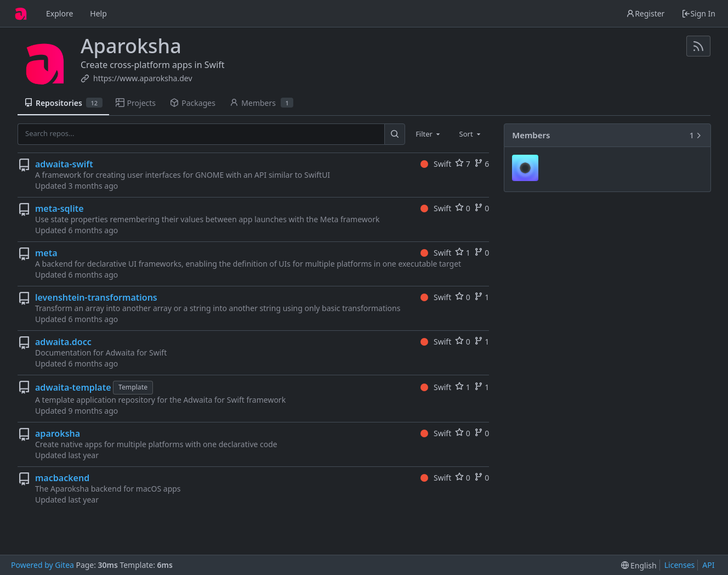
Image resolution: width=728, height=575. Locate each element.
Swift (436, 164)
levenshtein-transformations (96, 297)
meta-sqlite (59, 208)
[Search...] (395, 134)
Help (98, 13)
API (708, 565)
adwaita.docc (63, 342)
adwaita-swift (64, 164)
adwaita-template (73, 387)
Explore (59, 13)
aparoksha (58, 433)
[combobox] (429, 134)
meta (46, 253)
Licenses (680, 565)
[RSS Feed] (698, 46)
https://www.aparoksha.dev (143, 78)
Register (645, 13)
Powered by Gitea (42, 565)
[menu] (639, 565)
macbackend (62, 478)
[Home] (21, 14)
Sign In (698, 13)
